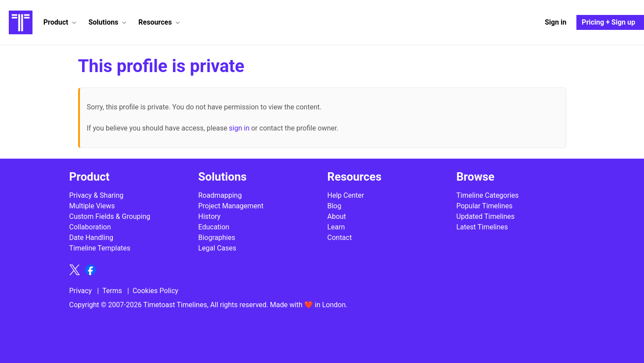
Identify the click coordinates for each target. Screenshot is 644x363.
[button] (60, 22)
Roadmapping (220, 195)
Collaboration (90, 227)
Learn (336, 227)
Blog (335, 206)
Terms (112, 291)
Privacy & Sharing (97, 195)
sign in (239, 128)
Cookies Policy (155, 291)
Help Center (346, 195)
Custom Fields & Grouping (110, 216)
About (337, 216)
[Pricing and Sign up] (610, 22)
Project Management (231, 206)
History (210, 216)
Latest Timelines (482, 227)
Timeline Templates (100, 248)
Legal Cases (218, 248)
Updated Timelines (486, 216)
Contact (340, 238)
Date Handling (91, 238)
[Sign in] (556, 22)
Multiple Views (92, 206)
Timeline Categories (488, 195)
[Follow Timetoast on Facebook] (90, 270)
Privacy (81, 291)
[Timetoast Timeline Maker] (21, 22)
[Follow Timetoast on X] (75, 270)
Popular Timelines (485, 206)
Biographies (217, 238)
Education (214, 227)
